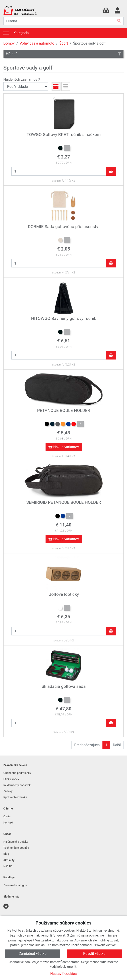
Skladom (57, 181)
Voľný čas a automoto (37, 43)
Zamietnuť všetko (33, 954)
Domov (9, 43)
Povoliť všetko (94, 954)
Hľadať (63, 54)
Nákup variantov (64, 447)
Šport (64, 43)
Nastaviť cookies (63, 974)
